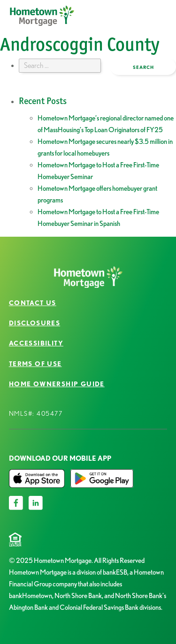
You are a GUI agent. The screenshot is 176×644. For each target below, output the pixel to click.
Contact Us (33, 303)
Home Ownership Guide (57, 384)
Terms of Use (35, 364)
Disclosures (34, 323)
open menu (134, 23)
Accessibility (36, 343)
